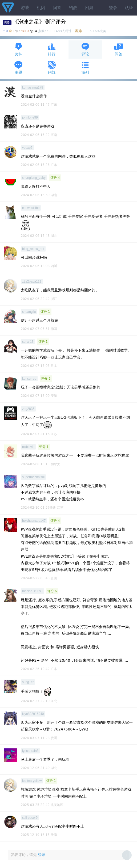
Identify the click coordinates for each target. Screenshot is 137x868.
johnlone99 (30, 117)
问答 (57, 8)
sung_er (28, 682)
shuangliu (29, 312)
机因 (41, 8)
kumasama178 (33, 87)
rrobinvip (28, 447)
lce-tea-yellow (32, 781)
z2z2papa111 (32, 281)
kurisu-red (29, 379)
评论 (85, 49)
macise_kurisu (32, 591)
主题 (18, 68)
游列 (85, 68)
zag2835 (28, 409)
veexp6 (27, 148)
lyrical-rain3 (30, 751)
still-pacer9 (30, 818)
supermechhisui (33, 477)
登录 (113, 8)
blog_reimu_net (33, 249)
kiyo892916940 (33, 714)
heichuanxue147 (34, 521)
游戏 (25, 8)
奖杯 (18, 49)
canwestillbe (31, 208)
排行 (52, 49)
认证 (129, 8)
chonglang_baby (34, 178)
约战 (73, 8)
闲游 (89, 8)
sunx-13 (28, 342)
